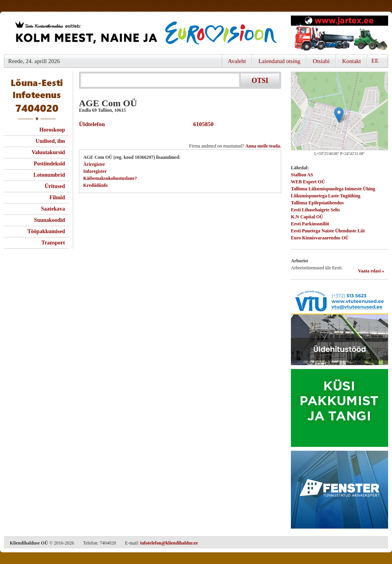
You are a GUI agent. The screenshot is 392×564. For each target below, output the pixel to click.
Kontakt (352, 61)
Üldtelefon (92, 124)
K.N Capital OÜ (307, 217)
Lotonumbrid (49, 175)
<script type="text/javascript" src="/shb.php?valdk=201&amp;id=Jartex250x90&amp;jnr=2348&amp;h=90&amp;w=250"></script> (339, 33)
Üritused (55, 186)
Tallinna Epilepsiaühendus (317, 203)
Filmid (57, 198)
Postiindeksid (49, 164)
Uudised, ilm (50, 141)
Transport (53, 243)
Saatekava (53, 209)
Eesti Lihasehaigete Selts (315, 210)
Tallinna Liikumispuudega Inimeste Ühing (333, 189)
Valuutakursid (48, 152)
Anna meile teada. (263, 146)
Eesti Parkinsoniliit (310, 224)
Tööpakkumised (46, 231)
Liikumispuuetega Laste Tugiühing (326, 196)
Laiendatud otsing (279, 61)
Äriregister (94, 164)
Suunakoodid (50, 220)
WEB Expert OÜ (308, 182)
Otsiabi (321, 61)
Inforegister (95, 171)
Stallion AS (302, 175)
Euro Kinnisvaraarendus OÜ (320, 238)
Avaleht (237, 61)
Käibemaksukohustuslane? (110, 178)
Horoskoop (52, 130)
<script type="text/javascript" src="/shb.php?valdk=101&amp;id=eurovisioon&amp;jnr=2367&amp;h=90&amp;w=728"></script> (145, 33)
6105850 (202, 124)
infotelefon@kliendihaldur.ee (169, 543)
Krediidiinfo (95, 185)
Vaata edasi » (371, 271)
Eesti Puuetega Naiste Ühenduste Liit (328, 231)
